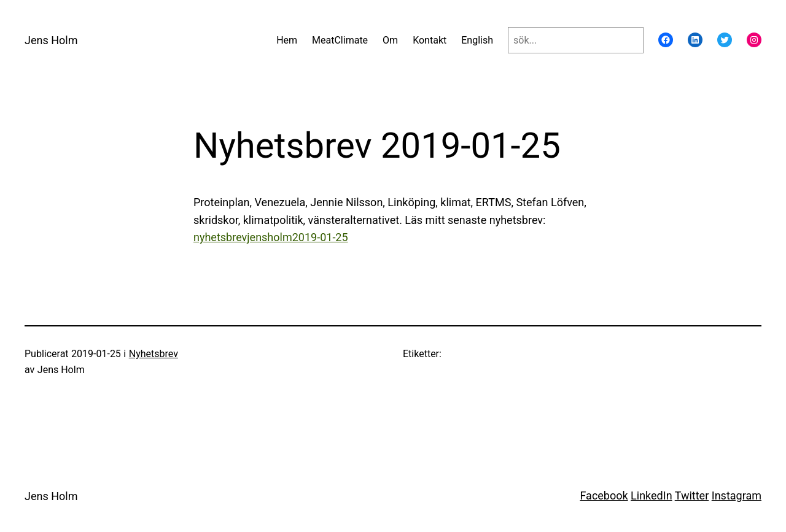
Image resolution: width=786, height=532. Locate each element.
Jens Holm (51, 40)
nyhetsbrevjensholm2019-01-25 (271, 237)
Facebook (604, 495)
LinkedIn (652, 495)
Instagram (737, 495)
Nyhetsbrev (154, 354)
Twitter (692, 495)
